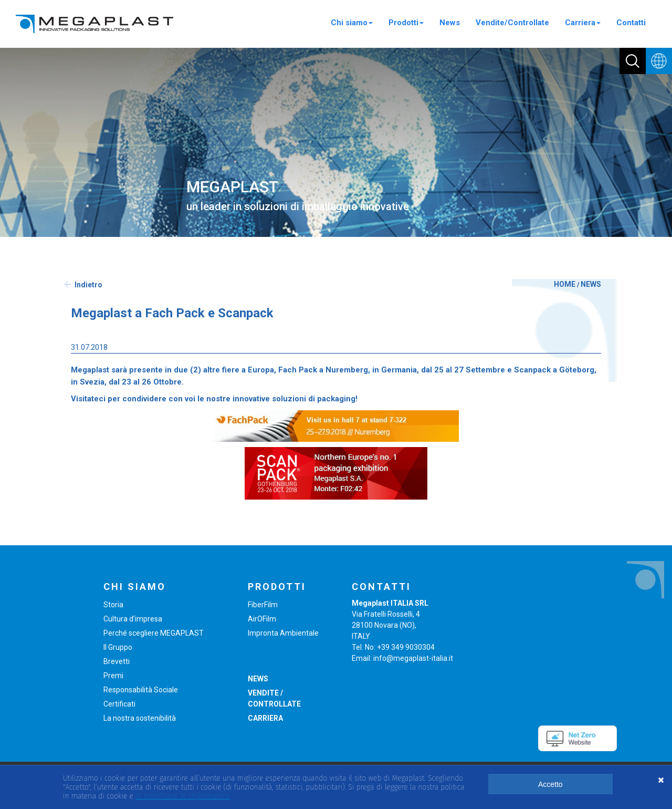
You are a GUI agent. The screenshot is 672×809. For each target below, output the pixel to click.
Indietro (88, 285)
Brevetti (117, 661)
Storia (113, 605)
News (450, 23)
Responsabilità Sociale (141, 690)
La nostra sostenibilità (140, 718)
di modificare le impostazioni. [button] (183, 796)
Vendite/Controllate (512, 23)
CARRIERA (265, 718)
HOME (565, 284)
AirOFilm (262, 619)
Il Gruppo (118, 647)
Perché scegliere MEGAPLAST (154, 633)
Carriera (583, 23)
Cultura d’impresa (133, 619)
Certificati (119, 704)
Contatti (631, 23)
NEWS (591, 284)
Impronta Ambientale (283, 633)
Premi (113, 676)
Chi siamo (352, 23)
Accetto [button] (550, 784)
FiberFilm (263, 605)
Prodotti (406, 23)
